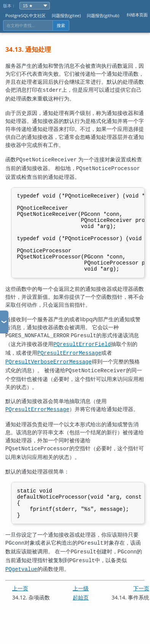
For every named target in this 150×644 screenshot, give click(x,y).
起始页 (81, 608)
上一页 (20, 599)
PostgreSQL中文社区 (26, 15)
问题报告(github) (103, 15)
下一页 (141, 599)
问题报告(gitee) (66, 15)
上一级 (81, 599)
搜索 (61, 26)
